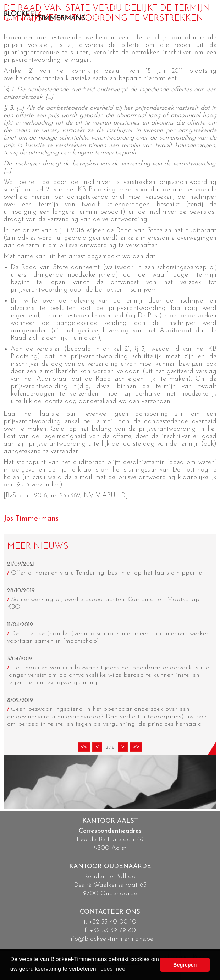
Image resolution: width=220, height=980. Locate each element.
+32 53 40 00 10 (113, 922)
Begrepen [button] (185, 965)
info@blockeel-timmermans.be (110, 939)
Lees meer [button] (114, 969)
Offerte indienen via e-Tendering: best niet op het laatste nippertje (106, 573)
